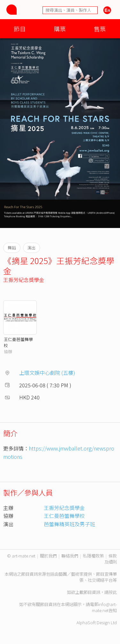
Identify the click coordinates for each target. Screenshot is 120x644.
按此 (113, 592)
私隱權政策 (93, 556)
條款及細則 (111, 559)
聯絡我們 (70, 556)
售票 (100, 29)
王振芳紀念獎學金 (24, 280)
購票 (60, 29)
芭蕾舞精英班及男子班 (69, 524)
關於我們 (48, 556)
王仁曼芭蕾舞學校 (64, 516)
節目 (20, 29)
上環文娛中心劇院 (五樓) (47, 373)
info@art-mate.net (104, 607)
